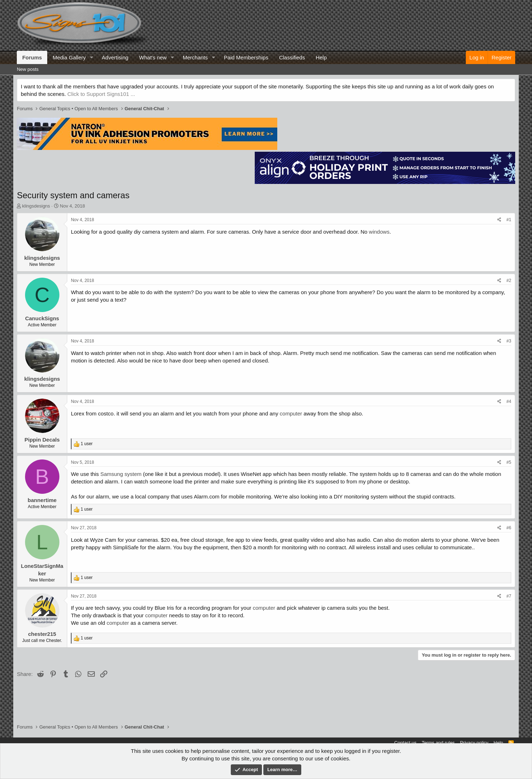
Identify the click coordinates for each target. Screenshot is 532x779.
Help (321, 57)
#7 (509, 596)
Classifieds (292, 57)
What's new (153, 57)
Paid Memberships (246, 57)
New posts (28, 69)
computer (291, 413)
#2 (509, 281)
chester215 (42, 634)
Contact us (405, 743)
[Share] (499, 220)
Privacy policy (474, 743)
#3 (509, 341)
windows (379, 232)
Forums (32, 57)
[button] (92, 57)
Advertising (115, 57)
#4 (509, 401)
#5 (509, 462)
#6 (509, 528)
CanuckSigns (42, 318)
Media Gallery (69, 57)
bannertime (42, 500)
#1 (509, 220)
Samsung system (121, 474)
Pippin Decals (42, 440)
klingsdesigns (36, 206)
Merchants (195, 57)
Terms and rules (438, 743)
